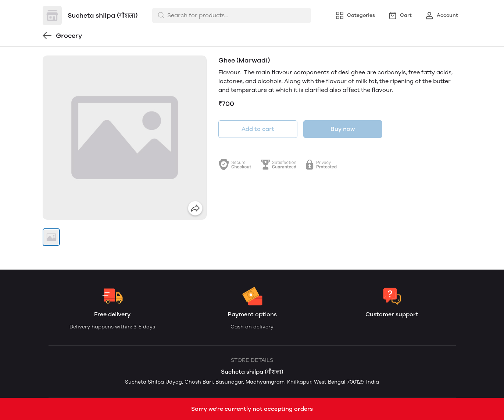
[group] (125, 138)
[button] (51, 237)
